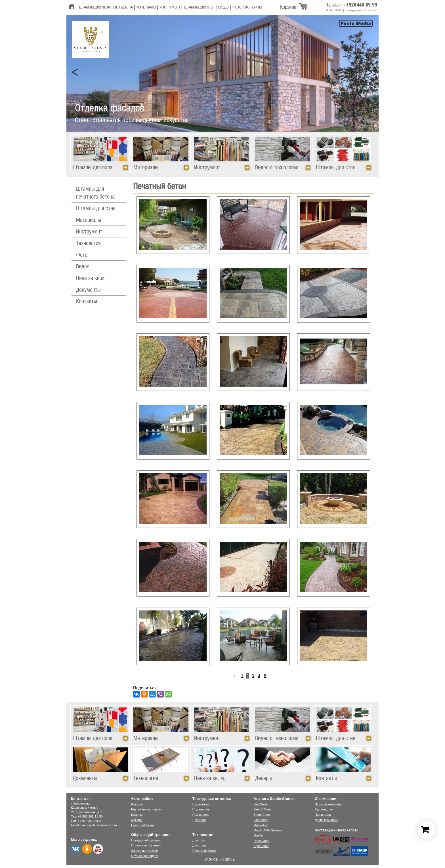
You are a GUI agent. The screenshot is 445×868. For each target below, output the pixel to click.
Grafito (258, 835)
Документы (88, 290)
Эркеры (137, 820)
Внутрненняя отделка (147, 809)
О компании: (326, 799)
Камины (137, 815)
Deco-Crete (261, 841)
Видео (223, 8)
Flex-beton (261, 820)
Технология (88, 244)
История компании (328, 804)
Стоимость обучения (146, 845)
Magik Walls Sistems (268, 830)
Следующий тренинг (146, 840)
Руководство (324, 809)
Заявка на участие (144, 851)
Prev (75, 72)
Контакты (253, 8)
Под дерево (201, 815)
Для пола (199, 820)
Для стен (199, 840)
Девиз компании (327, 820)
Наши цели (323, 815)
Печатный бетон (143, 825)
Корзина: (289, 7)
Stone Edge (262, 815)
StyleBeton (261, 846)
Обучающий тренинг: (151, 835)
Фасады (137, 804)
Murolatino (261, 825)
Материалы (146, 8)
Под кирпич (201, 809)
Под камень (201, 804)
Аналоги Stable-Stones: (275, 799)
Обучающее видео (145, 856)
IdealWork (260, 804)
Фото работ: (142, 799)
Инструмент (170, 8)
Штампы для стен (199, 8)
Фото (237, 8)
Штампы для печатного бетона (106, 8)
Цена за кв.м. (91, 279)
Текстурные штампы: (212, 799)
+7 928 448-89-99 (360, 5)
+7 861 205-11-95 (90, 816)
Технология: (203, 835)
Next (370, 72)
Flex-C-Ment (262, 809)
